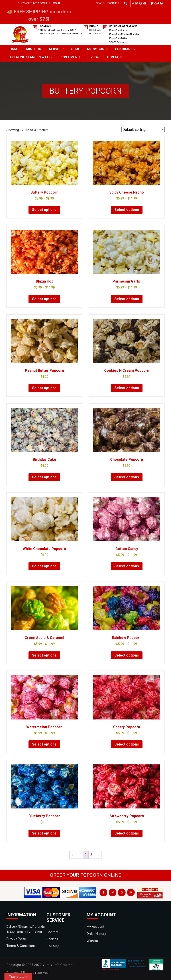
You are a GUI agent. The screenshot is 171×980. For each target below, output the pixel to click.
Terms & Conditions (21, 946)
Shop (76, 49)
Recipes (52, 939)
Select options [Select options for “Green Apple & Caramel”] (44, 655)
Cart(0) (159, 4)
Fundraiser (125, 49)
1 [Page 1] (80, 855)
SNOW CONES (98, 49)
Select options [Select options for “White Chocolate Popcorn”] (44, 566)
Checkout (25, 3)
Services (57, 49)
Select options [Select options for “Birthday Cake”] (44, 477)
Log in (56, 3)
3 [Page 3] (91, 855)
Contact (115, 57)
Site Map (53, 946)
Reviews (94, 57)
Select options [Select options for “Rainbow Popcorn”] (127, 655)
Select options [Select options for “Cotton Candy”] (127, 566)
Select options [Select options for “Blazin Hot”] (44, 299)
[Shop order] (143, 130)
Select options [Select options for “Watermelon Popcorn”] (44, 744)
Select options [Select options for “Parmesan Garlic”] (127, 299)
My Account (42, 3)
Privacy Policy (16, 939)
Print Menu (70, 57)
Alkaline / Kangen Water (31, 57)
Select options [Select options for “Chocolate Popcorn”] (127, 477)
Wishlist (92, 941)
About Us (34, 49)
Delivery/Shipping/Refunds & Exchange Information (25, 929)
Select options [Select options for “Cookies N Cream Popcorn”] (127, 388)
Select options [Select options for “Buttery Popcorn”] (44, 210)
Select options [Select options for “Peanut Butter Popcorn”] (44, 388)
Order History (96, 934)
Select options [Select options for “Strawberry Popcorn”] (127, 833)
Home (14, 49)
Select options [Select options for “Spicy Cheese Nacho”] (127, 210)
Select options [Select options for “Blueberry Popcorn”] (44, 833)
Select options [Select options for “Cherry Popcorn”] (127, 744)
